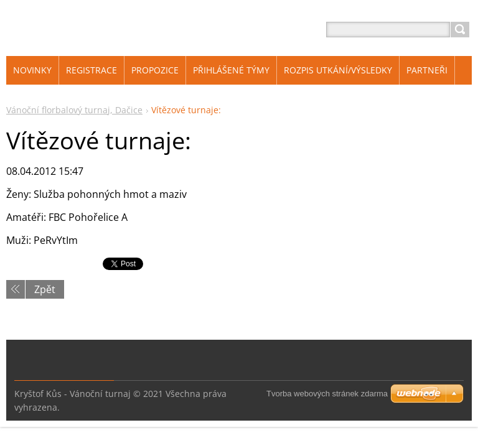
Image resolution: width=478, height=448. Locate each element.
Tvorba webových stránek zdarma (327, 394)
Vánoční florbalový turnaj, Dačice (74, 110)
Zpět (45, 289)
